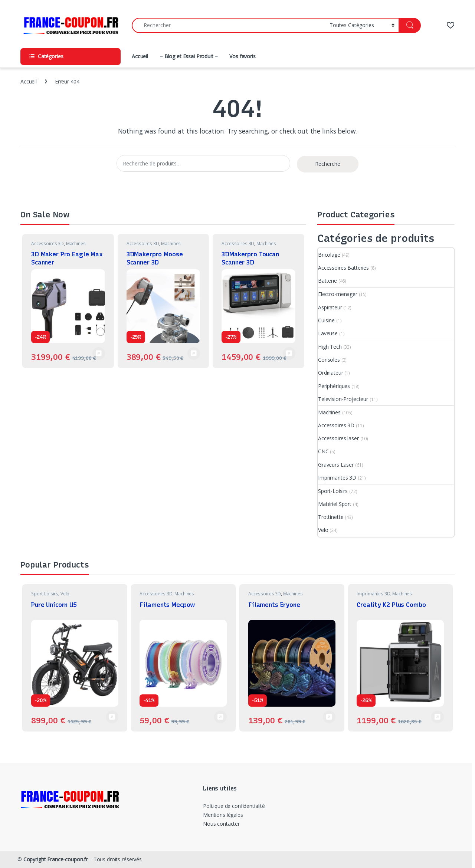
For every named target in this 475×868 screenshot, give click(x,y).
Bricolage (329, 255)
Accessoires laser (338, 438)
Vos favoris (242, 56)
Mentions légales (223, 815)
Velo (323, 530)
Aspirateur (330, 307)
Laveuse (328, 333)
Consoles (329, 360)
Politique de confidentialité (234, 806)
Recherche (328, 164)
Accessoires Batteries (343, 268)
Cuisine (326, 320)
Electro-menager (338, 294)
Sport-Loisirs (333, 491)
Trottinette (331, 517)
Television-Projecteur (343, 399)
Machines (76, 244)
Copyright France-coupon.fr (55, 859)
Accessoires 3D (47, 244)
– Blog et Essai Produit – (189, 56)
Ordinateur (331, 373)
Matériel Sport (335, 504)
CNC (323, 451)
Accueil (140, 56)
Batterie (327, 281)
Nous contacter (221, 824)
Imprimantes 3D (337, 478)
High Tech (330, 347)
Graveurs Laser (336, 465)
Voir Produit (99, 354)
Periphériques (334, 386)
